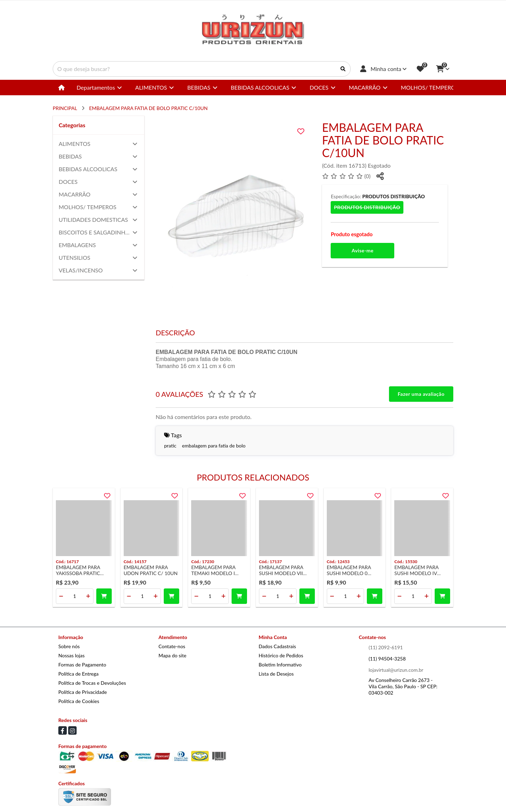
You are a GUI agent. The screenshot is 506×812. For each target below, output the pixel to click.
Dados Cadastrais (277, 646)
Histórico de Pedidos (281, 655)
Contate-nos (172, 646)
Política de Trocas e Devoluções (92, 683)
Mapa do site (172, 655)
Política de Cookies (79, 701)
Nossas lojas (72, 655)
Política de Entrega (78, 674)
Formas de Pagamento (82, 665)
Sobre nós (69, 646)
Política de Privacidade (83, 692)
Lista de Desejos (276, 674)
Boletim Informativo (280, 665)
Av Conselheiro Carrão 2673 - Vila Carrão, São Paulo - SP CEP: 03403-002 (403, 686)
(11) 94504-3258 (387, 659)
